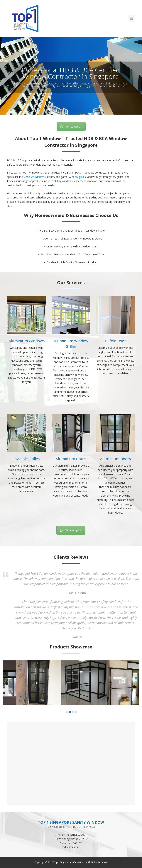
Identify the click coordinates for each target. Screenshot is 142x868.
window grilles (77, 177)
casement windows (86, 181)
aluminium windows (34, 177)
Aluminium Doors (115, 459)
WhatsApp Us (71, 126)
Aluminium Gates (71, 459)
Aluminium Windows (27, 341)
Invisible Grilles (27, 459)
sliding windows (63, 181)
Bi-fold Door (115, 341)
